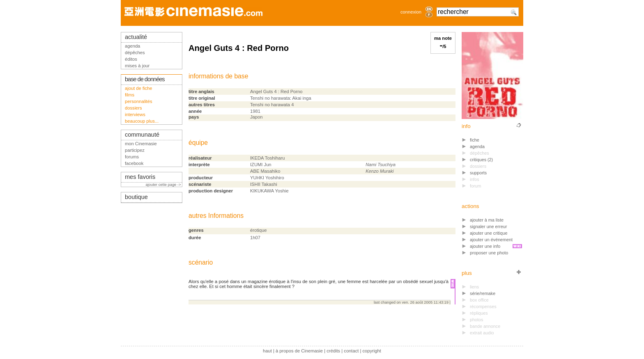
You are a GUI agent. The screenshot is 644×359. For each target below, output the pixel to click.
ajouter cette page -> (164, 185)
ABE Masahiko (265, 171)
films (130, 95)
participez (135, 150)
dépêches (135, 53)
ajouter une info (485, 246)
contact (351, 351)
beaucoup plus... (142, 121)
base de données (145, 79)
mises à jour (137, 66)
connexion (411, 12)
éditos (131, 59)
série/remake (483, 293)
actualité (136, 37)
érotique (258, 230)
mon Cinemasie (141, 144)
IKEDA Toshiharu (267, 158)
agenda (477, 146)
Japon (256, 117)
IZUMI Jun (261, 165)
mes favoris (140, 177)
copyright (371, 351)
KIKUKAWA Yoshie (269, 191)
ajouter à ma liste (487, 220)
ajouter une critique (489, 233)
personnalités (139, 101)
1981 (255, 111)
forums (132, 157)
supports (478, 173)
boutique (136, 197)
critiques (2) (481, 160)
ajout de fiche (139, 88)
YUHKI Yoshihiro (267, 178)
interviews (135, 114)
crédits (333, 351)
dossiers (133, 108)
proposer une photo (489, 253)
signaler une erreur (488, 226)
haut (267, 351)
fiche (475, 140)
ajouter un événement (491, 240)
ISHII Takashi (264, 184)
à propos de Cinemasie (299, 351)
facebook (134, 163)
